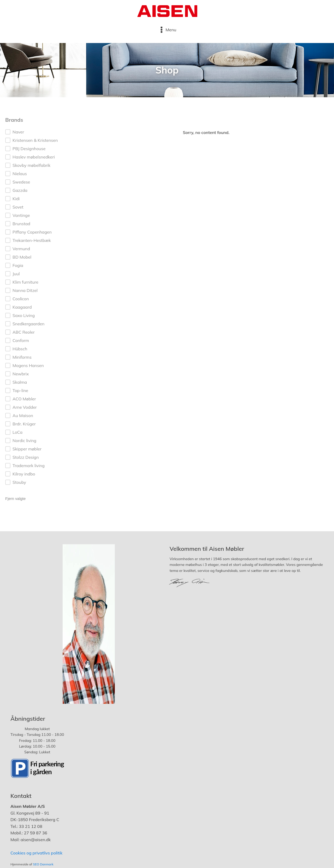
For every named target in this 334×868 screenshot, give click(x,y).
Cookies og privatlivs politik (36, 853)
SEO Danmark (43, 864)
